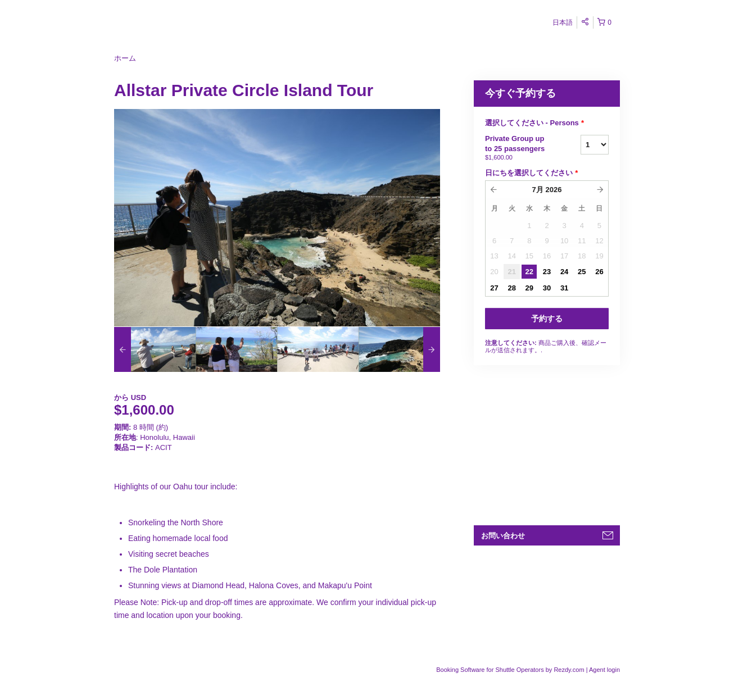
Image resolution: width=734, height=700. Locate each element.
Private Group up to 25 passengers (519, 148)
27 (494, 288)
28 (511, 288)
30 (547, 288)
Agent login (604, 670)
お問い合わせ (503, 536)
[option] (155, 349)
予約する (547, 319)
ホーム (125, 58)
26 (599, 272)
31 (564, 288)
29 (529, 288)
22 (529, 272)
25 (582, 272)
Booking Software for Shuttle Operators (491, 670)
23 (547, 272)
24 (564, 272)
